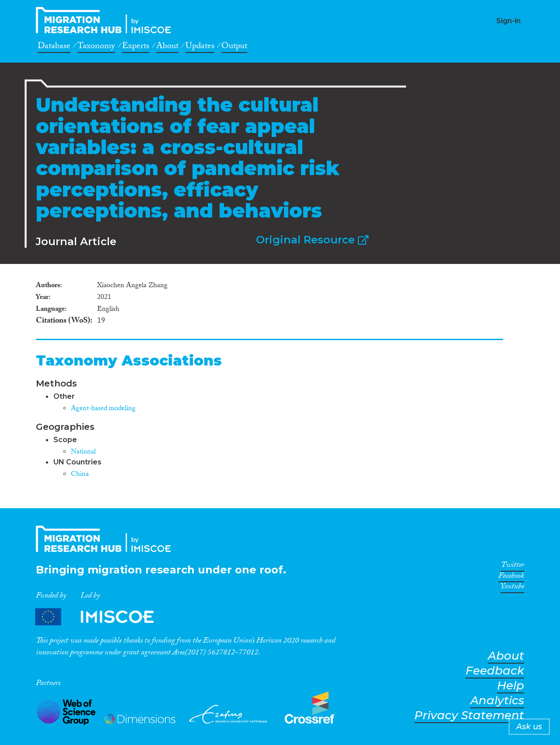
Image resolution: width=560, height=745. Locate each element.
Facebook (511, 577)
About (167, 47)
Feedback (495, 671)
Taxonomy (96, 47)
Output (234, 47)
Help (511, 686)
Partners (102, 617)
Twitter (513, 566)
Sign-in (508, 21)
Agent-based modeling (103, 409)
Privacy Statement (469, 715)
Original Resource (312, 240)
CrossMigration (106, 20)
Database (54, 47)
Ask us (529, 727)
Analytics (497, 701)
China (80, 475)
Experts (136, 47)
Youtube (512, 588)
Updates (200, 47)
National (83, 452)
